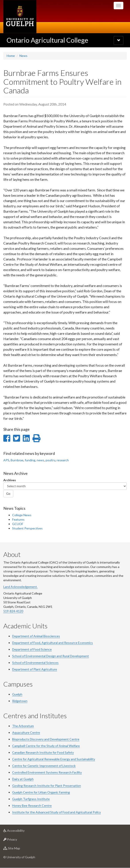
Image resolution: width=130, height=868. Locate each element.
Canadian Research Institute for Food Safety (43, 752)
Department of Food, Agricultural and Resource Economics (53, 643)
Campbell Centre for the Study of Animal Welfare (46, 746)
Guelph (17, 694)
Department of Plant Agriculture (35, 669)
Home (11, 56)
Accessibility (21, 832)
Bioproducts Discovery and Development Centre (46, 739)
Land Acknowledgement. (20, 587)
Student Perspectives (27, 528)
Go (8, 494)
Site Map (19, 849)
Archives (10, 480)
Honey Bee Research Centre (32, 805)
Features (18, 519)
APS (6, 460)
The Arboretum (23, 726)
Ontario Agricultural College (47, 40)
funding (30, 460)
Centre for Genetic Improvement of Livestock (44, 766)
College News (22, 515)
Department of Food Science (32, 649)
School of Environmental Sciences (35, 663)
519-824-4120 (13, 611)
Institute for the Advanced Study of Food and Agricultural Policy (56, 812)
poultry (50, 460)
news (40, 460)
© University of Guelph (19, 857)
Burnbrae (17, 460)
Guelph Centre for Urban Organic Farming (41, 792)
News (23, 56)
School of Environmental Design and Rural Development (51, 656)
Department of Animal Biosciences (36, 636)
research (63, 460)
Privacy (17, 840)
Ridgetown (20, 701)
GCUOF (18, 524)
